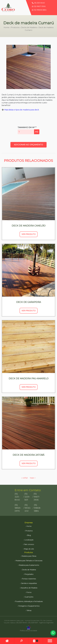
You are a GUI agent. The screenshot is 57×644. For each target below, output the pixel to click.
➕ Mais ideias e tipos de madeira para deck (20, 110)
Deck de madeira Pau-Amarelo (29, 379)
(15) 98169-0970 (18, 508)
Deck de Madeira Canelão (29, 226)
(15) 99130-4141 (28, 508)
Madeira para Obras (29, 556)
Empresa (29, 523)
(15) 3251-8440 (38, 3)
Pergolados (29, 574)
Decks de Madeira (29, 27)
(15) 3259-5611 (27, 497)
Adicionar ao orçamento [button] (28, 145)
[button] (50, 641)
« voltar (25, 478)
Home (6, 27)
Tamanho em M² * (28, 130)
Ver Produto (29, 234)
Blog (29, 535)
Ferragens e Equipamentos (29, 606)
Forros (29, 592)
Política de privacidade (28, 631)
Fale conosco (29, 544)
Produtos (15, 27)
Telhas (29, 610)
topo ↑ (33, 478)
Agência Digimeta (46, 623)
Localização (29, 540)
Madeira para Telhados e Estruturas (29, 561)
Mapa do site (29, 549)
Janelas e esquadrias (29, 583)
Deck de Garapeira (29, 302)
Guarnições (29, 597)
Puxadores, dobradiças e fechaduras (29, 601)
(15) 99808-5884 (39, 10)
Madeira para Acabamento (29, 565)
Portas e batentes (29, 579)
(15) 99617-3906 (39, 6)
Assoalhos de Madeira (29, 588)
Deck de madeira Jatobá (28, 455)
